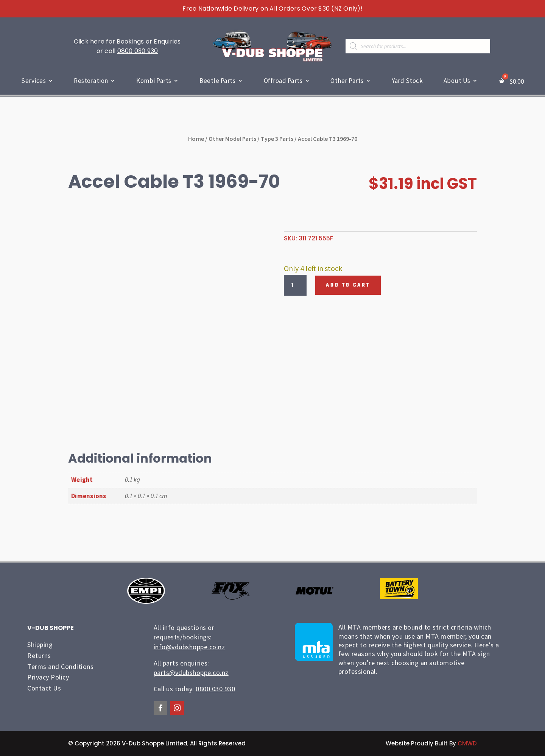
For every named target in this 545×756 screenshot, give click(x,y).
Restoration (91, 81)
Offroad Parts (283, 81)
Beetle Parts (217, 81)
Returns (39, 655)
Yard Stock (407, 81)
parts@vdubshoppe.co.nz (191, 673)
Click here (89, 41)
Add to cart (348, 285)
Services (33, 81)
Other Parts (347, 81)
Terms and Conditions (60, 666)
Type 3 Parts (277, 138)
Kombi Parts (154, 81)
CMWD (467, 743)
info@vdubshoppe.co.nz (189, 646)
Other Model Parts (232, 138)
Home (196, 138)
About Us (457, 81)
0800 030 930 (138, 51)
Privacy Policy (48, 677)
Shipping (40, 645)
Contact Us (44, 688)
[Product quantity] (295, 285)
